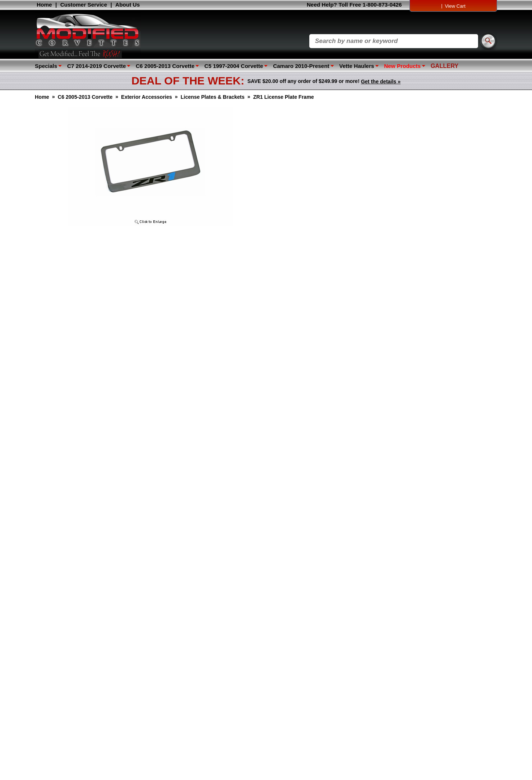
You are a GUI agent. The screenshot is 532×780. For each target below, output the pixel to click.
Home (44, 5)
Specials (46, 66)
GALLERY (445, 66)
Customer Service (84, 5)
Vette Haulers (357, 66)
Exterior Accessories (147, 97)
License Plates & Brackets (212, 97)
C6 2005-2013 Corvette (165, 66)
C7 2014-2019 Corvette (96, 66)
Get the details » (381, 82)
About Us (127, 5)
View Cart (455, 6)
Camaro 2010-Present (301, 66)
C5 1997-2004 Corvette (234, 66)
